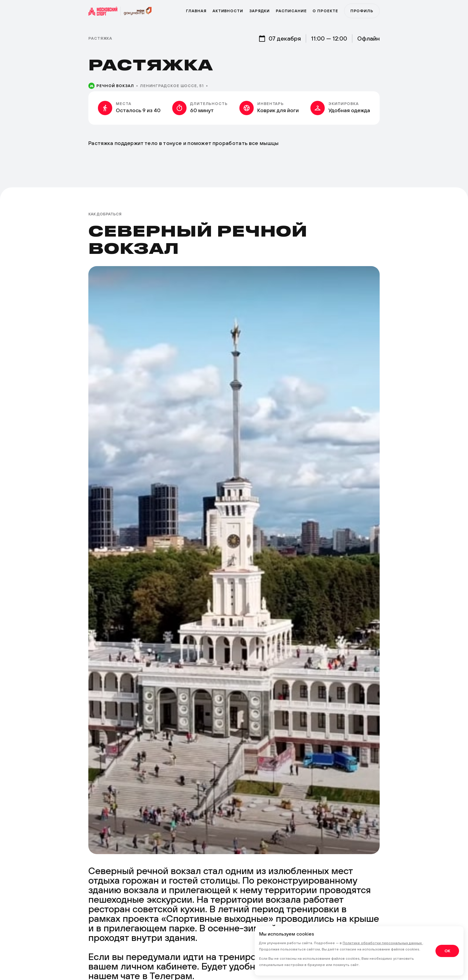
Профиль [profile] (362, 11)
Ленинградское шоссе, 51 (172, 86)
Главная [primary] (196, 11)
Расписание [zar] (291, 11)
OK (447, 951)
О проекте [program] (325, 11)
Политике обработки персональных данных (383, 943)
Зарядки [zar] (260, 11)
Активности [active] (228, 11)
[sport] (104, 11)
